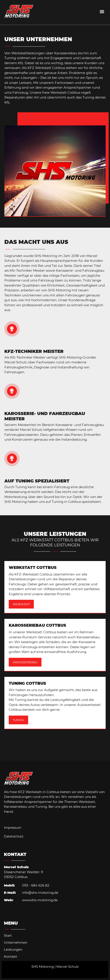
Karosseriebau (25, 662)
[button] (102, 11)
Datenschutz (14, 836)
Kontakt (10, 956)
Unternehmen (16, 942)
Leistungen (13, 949)
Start (8, 935)
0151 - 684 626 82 (36, 885)
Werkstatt (21, 604)
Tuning (18, 720)
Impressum (13, 828)
